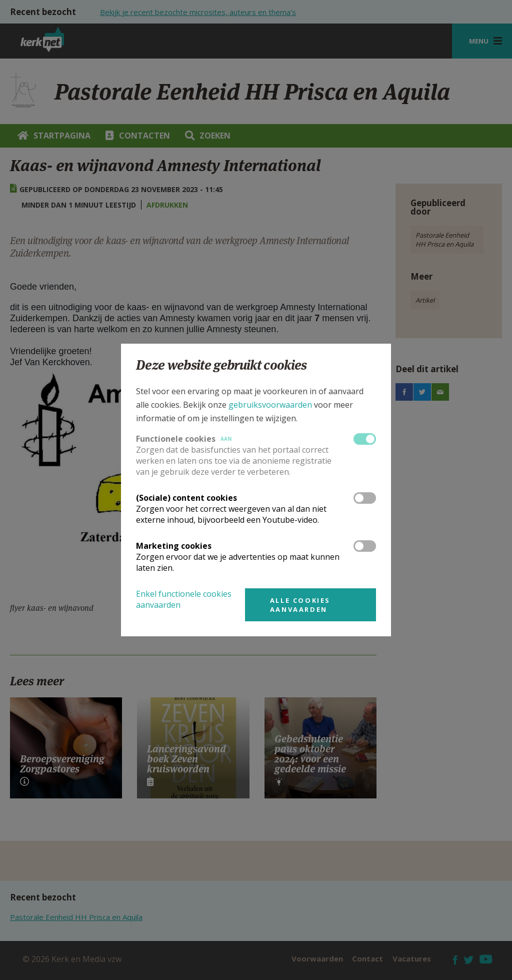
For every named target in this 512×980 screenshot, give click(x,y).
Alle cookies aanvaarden (300, 605)
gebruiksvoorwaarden (270, 405)
